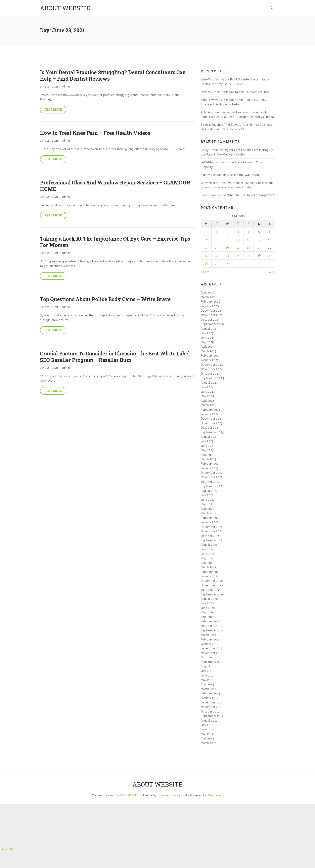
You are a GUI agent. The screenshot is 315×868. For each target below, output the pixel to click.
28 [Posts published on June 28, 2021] (206, 264)
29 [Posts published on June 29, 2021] (217, 264)
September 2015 (212, 630)
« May (205, 272)
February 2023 (210, 464)
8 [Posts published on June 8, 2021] (217, 240)
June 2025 (208, 338)
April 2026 (208, 292)
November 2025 (212, 315)
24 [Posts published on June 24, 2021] (238, 255)
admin (66, 86)
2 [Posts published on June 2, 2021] (227, 232)
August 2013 (209, 666)
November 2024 (212, 369)
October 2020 (210, 590)
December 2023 (212, 419)
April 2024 (208, 401)
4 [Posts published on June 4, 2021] (248, 232)
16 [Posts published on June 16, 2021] (227, 248)
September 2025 (212, 324)
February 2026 (211, 302)
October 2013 (210, 657)
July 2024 (207, 387)
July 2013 (207, 671)
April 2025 (207, 347)
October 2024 (210, 374)
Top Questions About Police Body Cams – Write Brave (105, 299)
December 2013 (212, 648)
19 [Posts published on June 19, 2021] (259, 248)
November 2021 (212, 531)
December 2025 (212, 311)
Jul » (272, 272)
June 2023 (208, 446)
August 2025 (209, 329)
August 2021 (209, 545)
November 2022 (212, 477)
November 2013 (212, 653)
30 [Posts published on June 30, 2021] (227, 264)
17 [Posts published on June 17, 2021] (238, 248)
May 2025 (207, 342)
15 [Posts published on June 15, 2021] (217, 248)
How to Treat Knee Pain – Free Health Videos (95, 133)
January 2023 (210, 468)
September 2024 (212, 378)
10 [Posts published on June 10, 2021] (238, 240)
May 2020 (207, 612)
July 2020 (207, 603)
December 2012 (212, 702)
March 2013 (208, 689)
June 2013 (208, 675)
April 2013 (207, 684)
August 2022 (209, 491)
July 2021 (207, 549)
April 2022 (207, 509)
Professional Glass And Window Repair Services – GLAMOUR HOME (115, 186)
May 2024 (207, 396)
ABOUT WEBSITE (65, 8)
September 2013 (212, 662)
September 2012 (212, 716)
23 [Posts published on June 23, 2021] (227, 255)
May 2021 (207, 558)
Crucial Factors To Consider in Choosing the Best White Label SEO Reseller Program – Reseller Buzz (115, 357)
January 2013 (210, 698)
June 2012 (208, 729)
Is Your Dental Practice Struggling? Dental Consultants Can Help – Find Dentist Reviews (113, 76)
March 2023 (209, 459)
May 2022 (207, 504)
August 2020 (209, 599)
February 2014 (210, 639)
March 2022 (209, 513)
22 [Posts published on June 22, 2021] (217, 255)
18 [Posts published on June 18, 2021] (249, 248)
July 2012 (207, 725)
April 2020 (208, 617)
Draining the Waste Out (243, 175)
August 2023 (209, 437)
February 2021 (210, 572)
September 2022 (212, 486)
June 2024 (208, 392)
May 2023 (207, 450)
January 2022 (210, 522)
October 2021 (210, 536)
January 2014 (210, 644)
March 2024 (209, 405)
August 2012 (209, 721)
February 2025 (210, 356)
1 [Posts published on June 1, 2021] (217, 232)
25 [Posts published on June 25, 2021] (249, 255)
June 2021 (208, 554)
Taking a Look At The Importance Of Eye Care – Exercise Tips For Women (115, 242)
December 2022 (212, 473)
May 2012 (207, 734)
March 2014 (209, 635)
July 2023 (207, 441)
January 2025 (210, 360)
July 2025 (207, 333)
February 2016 (210, 621)
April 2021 (207, 563)
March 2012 (208, 743)
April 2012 (207, 738)
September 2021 (212, 540)
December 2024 (212, 365)
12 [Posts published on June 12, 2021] (259, 240)
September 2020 (212, 594)
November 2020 (212, 585)
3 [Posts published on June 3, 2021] (238, 232)
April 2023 (207, 455)
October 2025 (210, 320)
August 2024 (209, 383)
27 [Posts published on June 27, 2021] (270, 255)
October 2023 (210, 428)
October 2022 (210, 482)
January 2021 (210, 576)
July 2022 (207, 495)
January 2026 (210, 306)
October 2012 (210, 711)
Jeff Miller (207, 162)
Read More (53, 110)
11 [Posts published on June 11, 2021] (249, 240)
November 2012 (212, 707)
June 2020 (208, 608)
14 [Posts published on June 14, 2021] (206, 248)
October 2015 (210, 626)
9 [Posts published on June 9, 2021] (227, 240)
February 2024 (211, 410)
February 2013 (210, 693)
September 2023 (212, 432)
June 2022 (208, 500)
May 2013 (207, 680)
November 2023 (212, 423)
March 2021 (208, 567)
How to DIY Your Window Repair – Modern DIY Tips (235, 92)
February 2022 (210, 518)
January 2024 (210, 414)
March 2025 (209, 351)
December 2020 (212, 581)
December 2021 (212, 527)
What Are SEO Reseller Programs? (251, 195)
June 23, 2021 (49, 86)
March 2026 (209, 297)
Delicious (7, 849)
